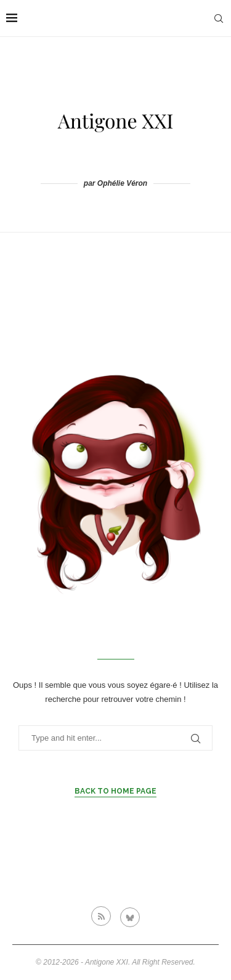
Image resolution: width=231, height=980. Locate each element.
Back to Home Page (115, 791)
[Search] (219, 18)
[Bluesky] (130, 916)
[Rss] (101, 916)
